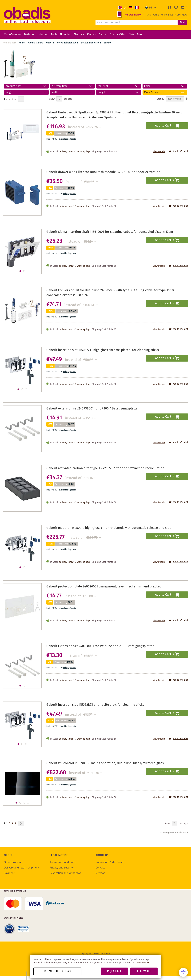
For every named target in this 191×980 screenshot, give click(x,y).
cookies (46, 960)
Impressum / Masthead (109, 862)
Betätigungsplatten (91, 43)
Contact (100, 868)
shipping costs (70, 139)
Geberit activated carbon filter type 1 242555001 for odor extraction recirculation (105, 468)
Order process (12, 862)
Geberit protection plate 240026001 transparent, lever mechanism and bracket (104, 587)
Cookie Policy (143, 963)
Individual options (57, 971)
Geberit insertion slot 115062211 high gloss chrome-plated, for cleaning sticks (103, 350)
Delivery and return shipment (22, 868)
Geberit (50, 43)
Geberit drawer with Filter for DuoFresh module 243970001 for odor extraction (103, 172)
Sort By (160, 99)
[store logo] (27, 15)
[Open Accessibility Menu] (183, 972)
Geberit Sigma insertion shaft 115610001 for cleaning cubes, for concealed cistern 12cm (110, 232)
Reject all (114, 971)
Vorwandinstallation (68, 43)
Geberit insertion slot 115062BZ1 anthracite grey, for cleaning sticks (95, 705)
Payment (9, 873)
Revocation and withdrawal (66, 873)
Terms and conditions (63, 862)
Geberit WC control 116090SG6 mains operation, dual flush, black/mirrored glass (105, 763)
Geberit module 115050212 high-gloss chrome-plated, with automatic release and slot (108, 528)
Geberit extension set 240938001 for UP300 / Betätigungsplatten (93, 409)
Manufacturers (36, 43)
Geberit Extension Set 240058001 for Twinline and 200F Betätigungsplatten (100, 646)
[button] (151, 8)
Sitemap (100, 873)
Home (22, 43)
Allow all (144, 971)
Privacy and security (62, 868)
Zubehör (108, 43)
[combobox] (137, 22)
